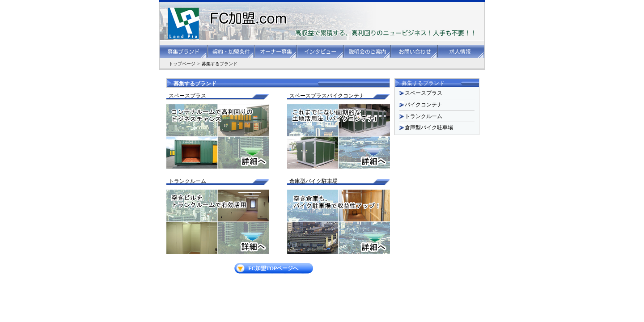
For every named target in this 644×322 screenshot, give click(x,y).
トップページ (182, 64)
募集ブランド (184, 51)
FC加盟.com (228, 23)
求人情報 (461, 51)
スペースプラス (424, 93)
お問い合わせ (415, 51)
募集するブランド (220, 64)
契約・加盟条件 (231, 51)
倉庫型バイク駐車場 (429, 127)
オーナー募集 (276, 51)
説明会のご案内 (368, 51)
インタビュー (321, 51)
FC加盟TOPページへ (273, 268)
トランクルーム (424, 116)
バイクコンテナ (424, 105)
